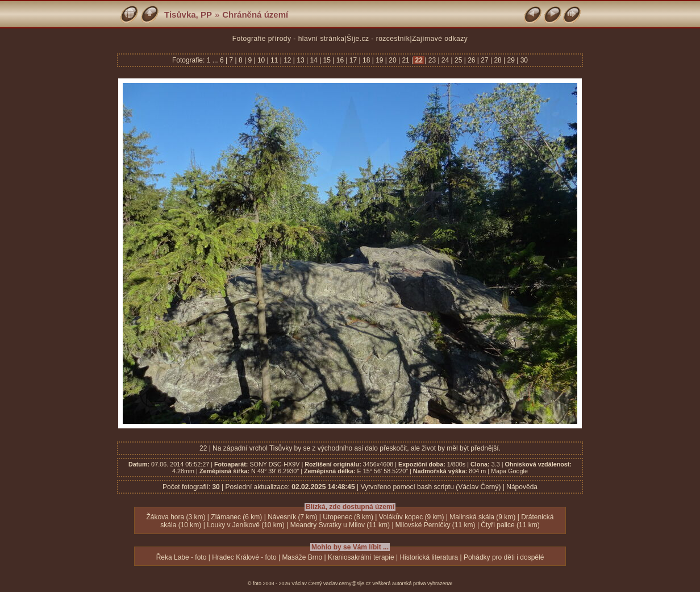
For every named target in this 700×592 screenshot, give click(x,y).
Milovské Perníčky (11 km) (436, 525)
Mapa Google (509, 471)
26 (472, 60)
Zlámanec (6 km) (236, 517)
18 (366, 60)
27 (485, 60)
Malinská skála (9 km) (482, 517)
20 (393, 60)
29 (511, 60)
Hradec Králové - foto (244, 557)
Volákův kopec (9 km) (412, 517)
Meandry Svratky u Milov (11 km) (340, 525)
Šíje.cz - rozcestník (378, 39)
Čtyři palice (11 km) (510, 525)
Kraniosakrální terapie (361, 557)
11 (274, 60)
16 (340, 60)
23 (432, 60)
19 (380, 60)
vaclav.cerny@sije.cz (347, 583)
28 (498, 60)
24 (445, 60)
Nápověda (522, 487)
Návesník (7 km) (292, 517)
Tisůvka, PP (188, 14)
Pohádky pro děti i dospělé (504, 557)
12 (287, 60)
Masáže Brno (302, 557)
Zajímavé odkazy (440, 39)
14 (314, 60)
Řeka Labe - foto (182, 557)
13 (301, 60)
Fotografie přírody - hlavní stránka (289, 39)
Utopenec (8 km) (348, 517)
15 (327, 60)
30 (523, 60)
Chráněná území (255, 14)
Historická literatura (429, 557)
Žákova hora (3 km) (176, 517)
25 (459, 60)
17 (353, 60)
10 (261, 60)
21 (406, 60)
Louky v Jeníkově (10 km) (246, 525)
